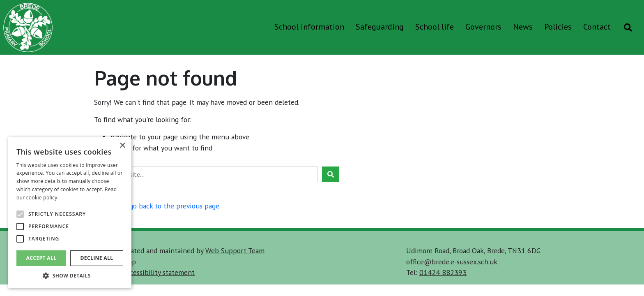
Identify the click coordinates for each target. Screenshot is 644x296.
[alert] (70, 212)
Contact (597, 27)
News (523, 27)
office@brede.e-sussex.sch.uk (452, 262)
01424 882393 (443, 272)
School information (309, 27)
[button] (70, 275)
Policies (558, 27)
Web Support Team (235, 251)
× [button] (122, 146)
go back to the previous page (174, 206)
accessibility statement (159, 272)
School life (435, 27)
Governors (483, 27)
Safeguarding (380, 27)
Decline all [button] (97, 258)
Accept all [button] (41, 258)
